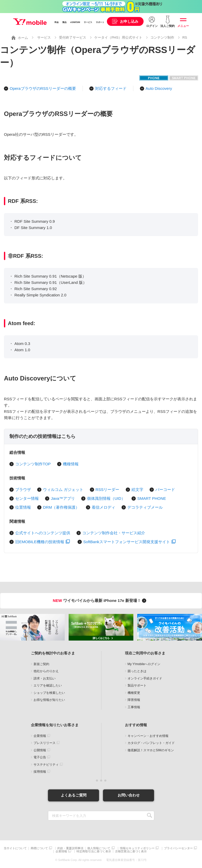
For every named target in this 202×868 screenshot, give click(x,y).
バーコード (165, 489)
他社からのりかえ (46, 671)
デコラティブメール (145, 507)
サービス (88, 22)
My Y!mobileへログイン (144, 664)
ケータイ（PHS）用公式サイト (118, 37)
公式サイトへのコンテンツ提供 (43, 533)
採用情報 (40, 772)
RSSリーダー (108, 489)
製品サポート (137, 685)
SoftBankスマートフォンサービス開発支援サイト (130, 542)
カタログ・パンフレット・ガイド (151, 743)
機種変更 (134, 693)
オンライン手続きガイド (145, 678)
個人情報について (99, 848)
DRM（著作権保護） (61, 507)
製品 (64, 22)
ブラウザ (23, 489)
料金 (57, 22)
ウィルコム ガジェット (63, 489)
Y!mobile (30, 22)
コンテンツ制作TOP (33, 464)
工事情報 (134, 707)
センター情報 (27, 498)
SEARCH (150, 816)
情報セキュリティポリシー (137, 848)
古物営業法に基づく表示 (131, 851)
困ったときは (137, 671)
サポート (100, 22)
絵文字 (137, 489)
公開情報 (40, 750)
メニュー (183, 26)
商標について (39, 848)
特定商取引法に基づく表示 (94, 851)
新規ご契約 (41, 664)
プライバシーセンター (178, 848)
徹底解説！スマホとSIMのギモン (151, 750)
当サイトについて (15, 848)
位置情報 (23, 507)
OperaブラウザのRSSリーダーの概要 (43, 88)
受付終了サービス (73, 37)
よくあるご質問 (74, 795)
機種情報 (71, 464)
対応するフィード (111, 88)
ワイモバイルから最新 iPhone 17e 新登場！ (100, 600)
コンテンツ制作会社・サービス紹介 (114, 533)
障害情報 (134, 700)
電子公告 (40, 757)
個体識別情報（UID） (106, 498)
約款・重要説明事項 (70, 848)
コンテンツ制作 (162, 37)
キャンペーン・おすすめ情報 (148, 736)
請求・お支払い (45, 678)
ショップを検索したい (49, 693)
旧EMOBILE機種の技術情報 (43, 542)
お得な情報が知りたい (49, 700)
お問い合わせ (129, 795)
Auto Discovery (159, 88)
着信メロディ (103, 507)
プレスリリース (45, 743)
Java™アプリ (63, 498)
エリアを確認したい (48, 685)
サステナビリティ (46, 765)
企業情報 (40, 736)
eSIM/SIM (75, 22)
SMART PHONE (152, 498)
